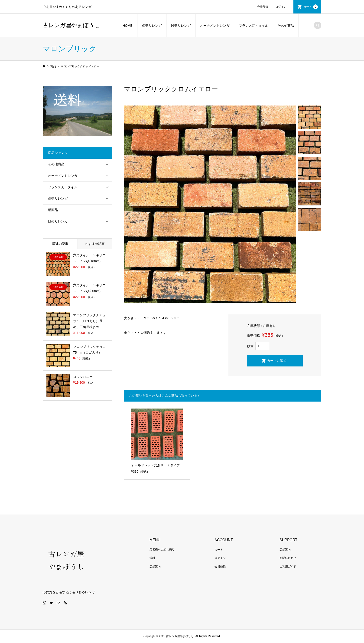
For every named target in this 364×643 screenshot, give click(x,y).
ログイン (281, 7)
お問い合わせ (288, 558)
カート (311, 7)
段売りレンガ (181, 26)
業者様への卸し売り (162, 550)
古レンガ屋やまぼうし (71, 25)
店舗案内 (155, 567)
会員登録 (263, 7)
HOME (128, 26)
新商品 (53, 210)
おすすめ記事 (95, 244)
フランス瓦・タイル (253, 26)
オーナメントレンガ (215, 26)
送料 (152, 558)
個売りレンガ (152, 26)
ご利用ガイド (288, 567)
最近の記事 (60, 244)
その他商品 (286, 26)
